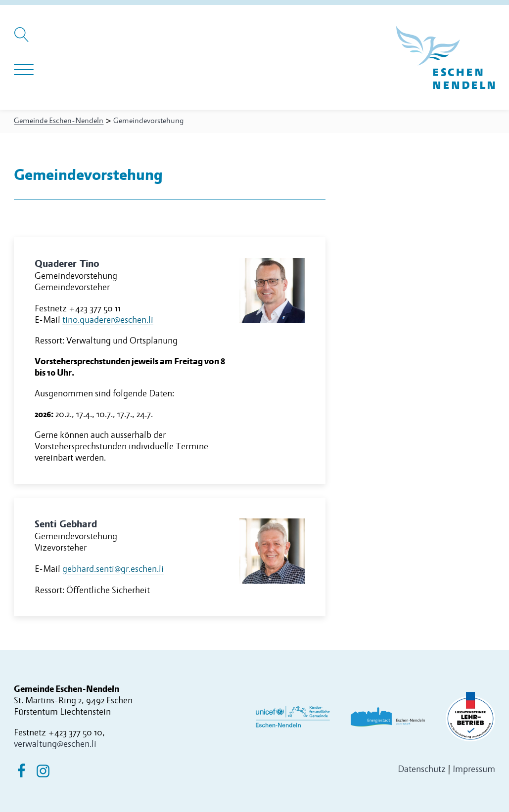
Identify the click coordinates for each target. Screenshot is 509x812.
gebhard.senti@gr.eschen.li (113, 569)
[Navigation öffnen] (24, 70)
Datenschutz (422, 769)
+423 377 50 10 (75, 732)
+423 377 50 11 (95, 308)
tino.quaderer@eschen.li (108, 320)
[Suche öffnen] (23, 40)
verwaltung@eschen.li (55, 744)
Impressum (474, 769)
